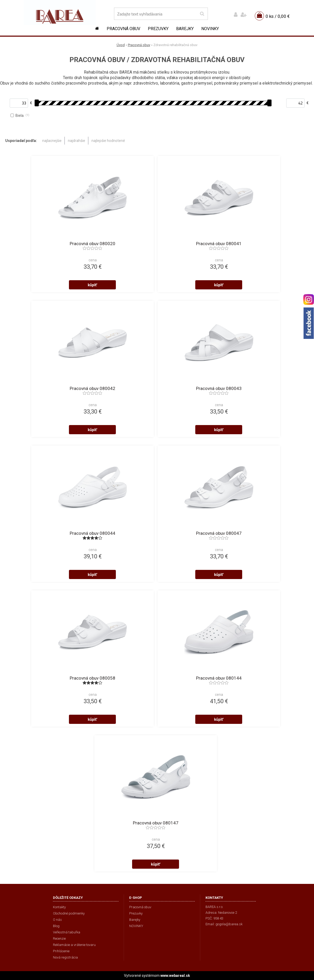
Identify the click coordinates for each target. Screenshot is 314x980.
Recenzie (59, 938)
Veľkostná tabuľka (67, 932)
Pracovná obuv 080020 (93, 244)
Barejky (185, 29)
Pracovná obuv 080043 (219, 388)
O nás (57, 920)
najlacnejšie (52, 141)
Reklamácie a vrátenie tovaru (74, 945)
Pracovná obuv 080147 (156, 823)
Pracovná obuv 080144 (219, 678)
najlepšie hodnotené (108, 141)
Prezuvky (158, 29)
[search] (202, 14)
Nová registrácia (65, 957)
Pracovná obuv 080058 (93, 678)
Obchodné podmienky (69, 913)
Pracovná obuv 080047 (219, 533)
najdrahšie (77, 141)
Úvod (121, 45)
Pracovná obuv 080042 (93, 388)
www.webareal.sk (175, 976)
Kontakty (59, 907)
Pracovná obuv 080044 (93, 533)
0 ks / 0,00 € (278, 16)
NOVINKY (210, 29)
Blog (56, 926)
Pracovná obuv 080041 (219, 244)
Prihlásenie (61, 951)
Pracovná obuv (123, 29)
